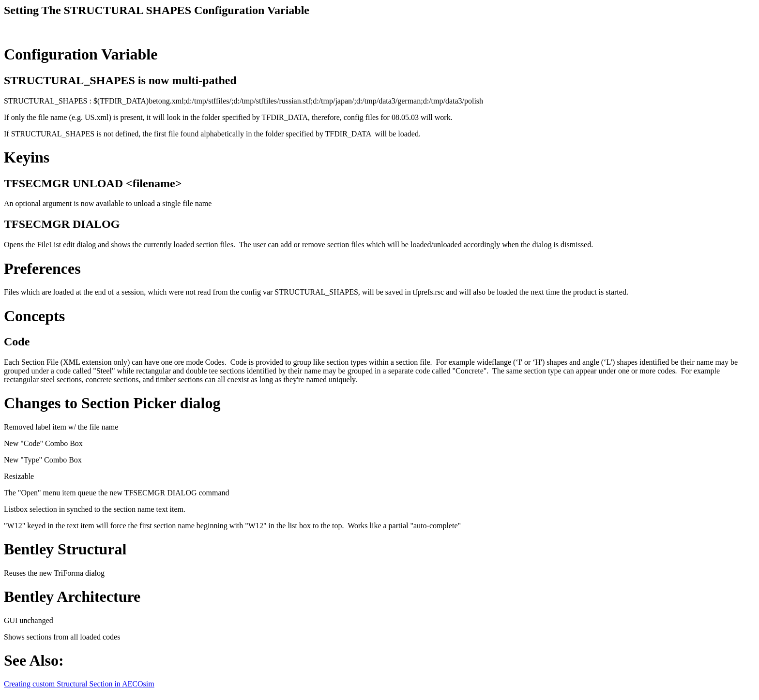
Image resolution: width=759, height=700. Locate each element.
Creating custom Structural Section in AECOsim (79, 684)
